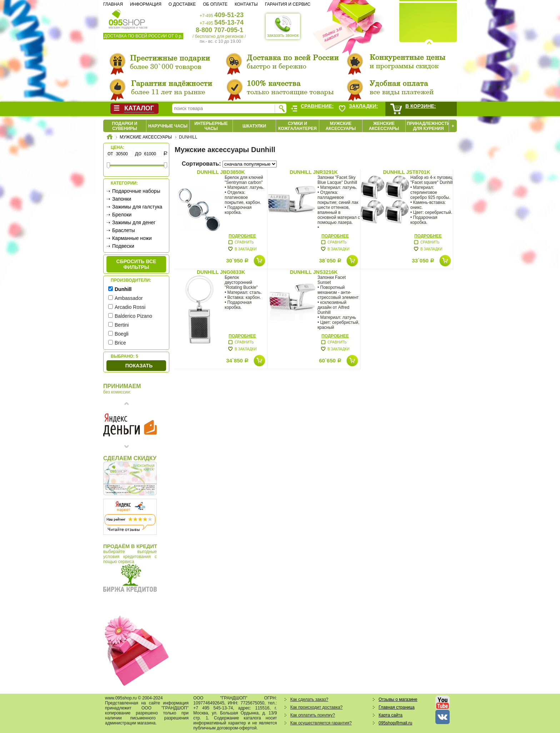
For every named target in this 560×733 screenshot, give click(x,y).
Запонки (122, 199)
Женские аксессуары (384, 126)
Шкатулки (254, 126)
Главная (113, 4)
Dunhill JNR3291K (314, 172)
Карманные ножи (132, 238)
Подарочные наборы (136, 191)
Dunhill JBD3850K (221, 172)
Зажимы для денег (134, 222)
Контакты (246, 4)
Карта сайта (391, 715)
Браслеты (124, 230)
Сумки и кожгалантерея (297, 126)
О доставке (182, 4)
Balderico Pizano (133, 316)
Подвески (123, 246)
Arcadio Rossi (130, 307)
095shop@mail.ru (395, 723)
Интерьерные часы (211, 126)
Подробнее (242, 236)
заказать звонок (283, 26)
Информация (146, 4)
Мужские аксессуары (341, 126)
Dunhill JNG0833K (221, 272)
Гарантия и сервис (288, 4)
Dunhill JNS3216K (314, 272)
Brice (120, 343)
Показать (139, 366)
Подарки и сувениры (125, 126)
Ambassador (129, 298)
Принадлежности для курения (428, 126)
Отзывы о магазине (398, 699)
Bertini (122, 325)
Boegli (122, 334)
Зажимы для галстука (137, 207)
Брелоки (122, 215)
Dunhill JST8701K (406, 172)
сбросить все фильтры (136, 264)
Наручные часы (168, 126)
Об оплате (215, 4)
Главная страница (397, 707)
